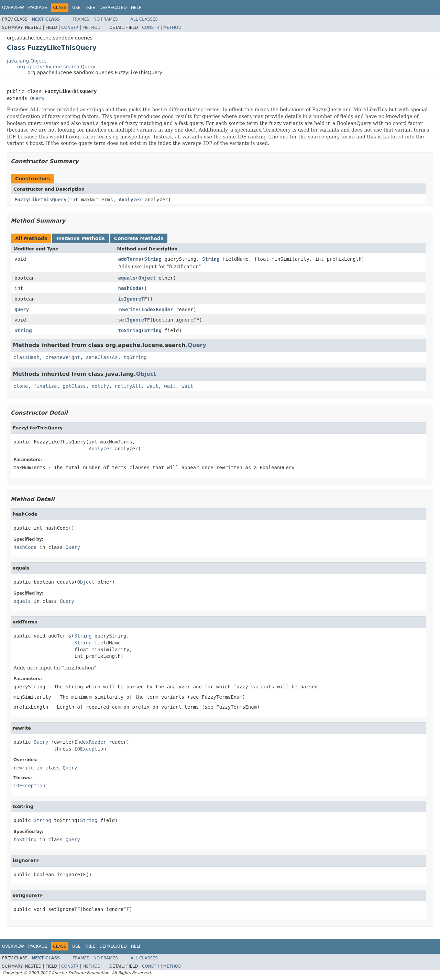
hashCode (130, 288)
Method (92, 27)
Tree (90, 8)
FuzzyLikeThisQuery (41, 200)
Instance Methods (80, 238)
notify (101, 386)
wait (153, 386)
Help (136, 8)
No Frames (106, 19)
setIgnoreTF (134, 320)
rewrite (128, 309)
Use (76, 8)
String (153, 259)
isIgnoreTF (133, 299)
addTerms (130, 259)
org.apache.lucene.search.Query (56, 67)
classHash (26, 357)
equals (127, 278)
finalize (45, 386)
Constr (70, 27)
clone (21, 386)
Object (147, 278)
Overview (13, 8)
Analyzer (130, 200)
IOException (90, 749)
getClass (74, 386)
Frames (81, 19)
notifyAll (128, 386)
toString (130, 330)
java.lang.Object (26, 61)
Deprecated (113, 8)
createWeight (63, 357)
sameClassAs (102, 357)
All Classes (144, 19)
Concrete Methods (139, 238)
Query (37, 98)
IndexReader (157, 309)
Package (38, 8)
